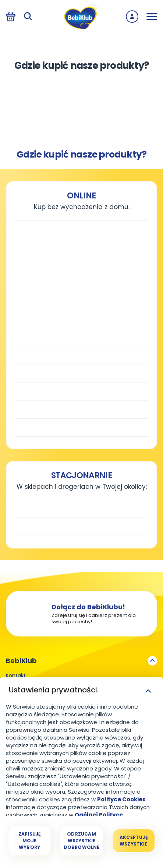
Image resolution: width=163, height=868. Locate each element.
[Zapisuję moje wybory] (29, 841)
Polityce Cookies (121, 799)
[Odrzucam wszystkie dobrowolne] (81, 841)
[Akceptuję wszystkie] (134, 841)
